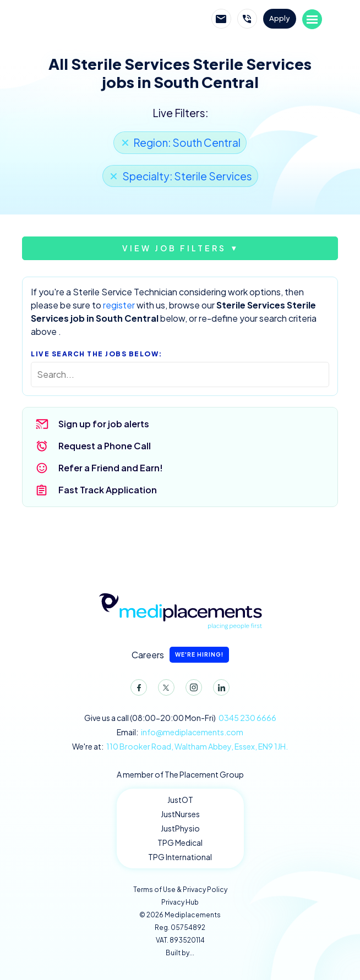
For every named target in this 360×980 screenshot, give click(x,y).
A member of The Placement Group (180, 774)
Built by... (180, 953)
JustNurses (180, 814)
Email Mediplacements (221, 19)
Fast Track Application (108, 490)
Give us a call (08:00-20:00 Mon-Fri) (180, 718)
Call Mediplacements (247, 19)
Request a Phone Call (105, 446)
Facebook (137, 690)
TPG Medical (180, 843)
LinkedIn (219, 690)
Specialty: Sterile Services (187, 176)
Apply (280, 18)
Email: (180, 732)
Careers (180, 655)
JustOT (180, 800)
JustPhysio (180, 828)
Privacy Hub (180, 902)
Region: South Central (187, 142)
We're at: (180, 747)
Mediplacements (96, 19)
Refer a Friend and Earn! (111, 468)
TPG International (180, 857)
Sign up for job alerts (104, 424)
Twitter (164, 690)
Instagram (192, 690)
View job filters (174, 248)
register (119, 305)
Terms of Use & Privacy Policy (180, 890)
